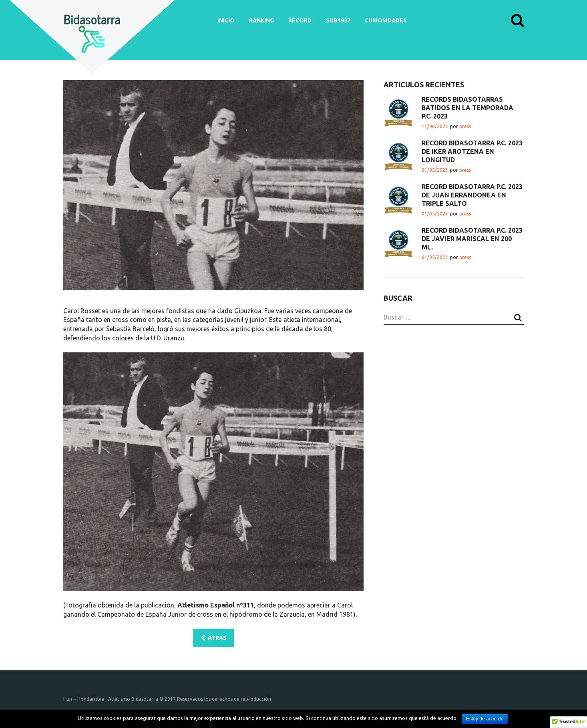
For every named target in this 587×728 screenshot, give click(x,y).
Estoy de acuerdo (485, 719)
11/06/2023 (435, 126)
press (465, 126)
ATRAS (217, 638)
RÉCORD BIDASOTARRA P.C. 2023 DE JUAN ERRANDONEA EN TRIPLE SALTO (472, 195)
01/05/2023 (435, 170)
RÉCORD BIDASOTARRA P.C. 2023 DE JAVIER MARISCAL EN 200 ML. (472, 239)
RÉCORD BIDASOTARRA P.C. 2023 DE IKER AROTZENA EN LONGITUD (472, 151)
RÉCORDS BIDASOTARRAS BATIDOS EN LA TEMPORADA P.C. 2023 (467, 108)
